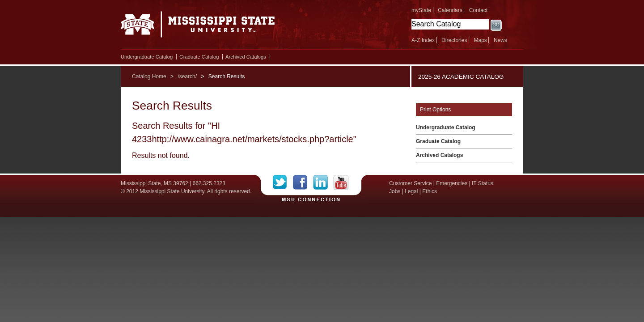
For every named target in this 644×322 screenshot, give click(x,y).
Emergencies (452, 183)
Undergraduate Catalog (147, 57)
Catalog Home (149, 76)
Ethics (430, 191)
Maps (480, 40)
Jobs (395, 191)
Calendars (450, 10)
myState (421, 10)
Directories (454, 40)
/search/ (187, 76)
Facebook (303, 182)
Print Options (435, 110)
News (500, 40)
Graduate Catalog (199, 57)
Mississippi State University (198, 27)
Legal (411, 191)
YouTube (341, 182)
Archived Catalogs (246, 57)
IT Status (483, 183)
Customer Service (410, 183)
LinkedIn (323, 182)
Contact (478, 10)
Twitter (283, 182)
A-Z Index (423, 40)
